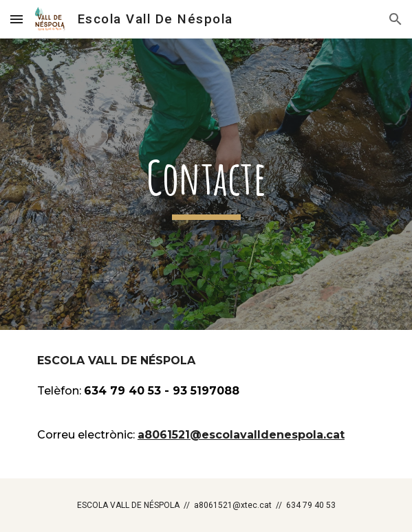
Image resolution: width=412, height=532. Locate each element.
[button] (17, 19)
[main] (206, 184)
